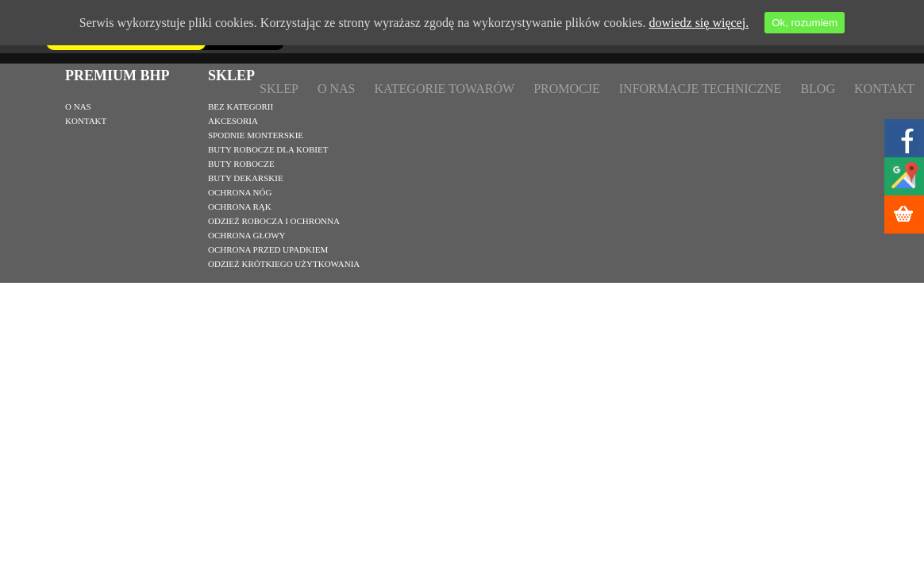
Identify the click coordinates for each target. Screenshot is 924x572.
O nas (337, 89)
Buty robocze (241, 164)
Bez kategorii (241, 106)
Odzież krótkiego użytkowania (284, 264)
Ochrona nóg (240, 192)
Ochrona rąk (240, 207)
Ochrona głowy (246, 235)
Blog (818, 89)
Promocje (567, 89)
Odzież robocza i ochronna (274, 221)
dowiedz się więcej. (699, 23)
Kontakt (884, 89)
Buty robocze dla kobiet (268, 149)
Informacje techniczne (701, 89)
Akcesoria (233, 121)
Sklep (279, 89)
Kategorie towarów (444, 89)
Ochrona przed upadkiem (268, 249)
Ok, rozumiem (805, 23)
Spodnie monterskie (256, 135)
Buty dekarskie (246, 178)
